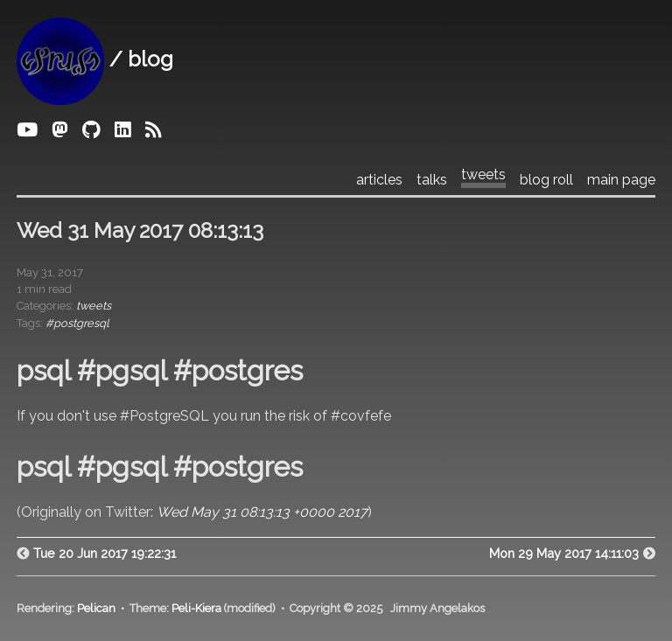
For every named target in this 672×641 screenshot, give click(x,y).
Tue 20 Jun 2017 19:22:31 (105, 553)
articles (379, 180)
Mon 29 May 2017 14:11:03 (564, 553)
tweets (483, 175)
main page (621, 180)
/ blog (95, 59)
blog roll (546, 180)
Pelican (96, 608)
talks (432, 180)
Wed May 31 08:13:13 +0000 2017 (262, 512)
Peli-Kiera (196, 608)
